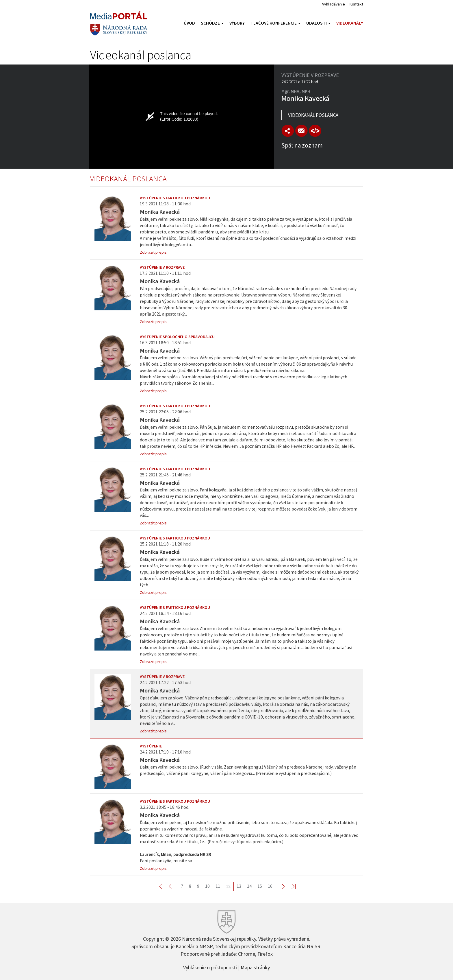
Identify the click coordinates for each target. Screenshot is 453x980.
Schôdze (212, 23)
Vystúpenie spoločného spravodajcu (177, 337)
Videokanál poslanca (313, 115)
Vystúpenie (151, 746)
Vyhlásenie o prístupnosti (210, 967)
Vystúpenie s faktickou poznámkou (175, 198)
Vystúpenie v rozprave (162, 267)
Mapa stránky (255, 967)
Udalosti (318, 23)
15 (260, 886)
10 (207, 886)
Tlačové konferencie (275, 23)
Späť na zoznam (302, 145)
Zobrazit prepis (153, 252)
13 (239, 886)
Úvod (189, 23)
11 (218, 886)
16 (270, 886)
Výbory (237, 23)
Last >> (290, 886)
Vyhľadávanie (334, 4)
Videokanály (350, 23)
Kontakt (356, 4)
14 (249, 886)
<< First (163, 886)
